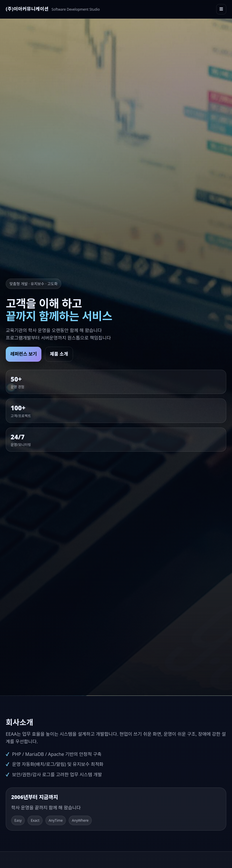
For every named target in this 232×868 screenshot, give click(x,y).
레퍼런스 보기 (24, 354)
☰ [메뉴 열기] (221, 9)
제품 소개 (59, 354)
